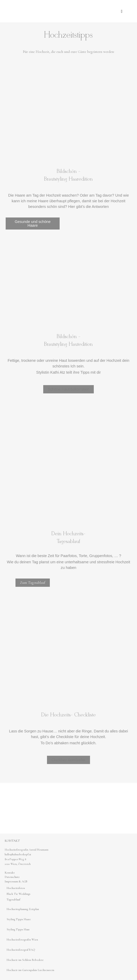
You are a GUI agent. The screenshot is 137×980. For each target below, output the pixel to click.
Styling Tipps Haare (19, 919)
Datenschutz (12, 877)
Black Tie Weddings (18, 894)
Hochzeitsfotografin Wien (22, 940)
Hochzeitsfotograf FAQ (21, 950)
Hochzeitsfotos (16, 888)
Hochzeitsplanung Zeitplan (23, 909)
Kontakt (10, 873)
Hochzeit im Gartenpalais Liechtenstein (30, 970)
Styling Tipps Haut (18, 929)
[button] (122, 11)
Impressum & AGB (16, 881)
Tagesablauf (13, 899)
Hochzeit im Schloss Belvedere (25, 960)
